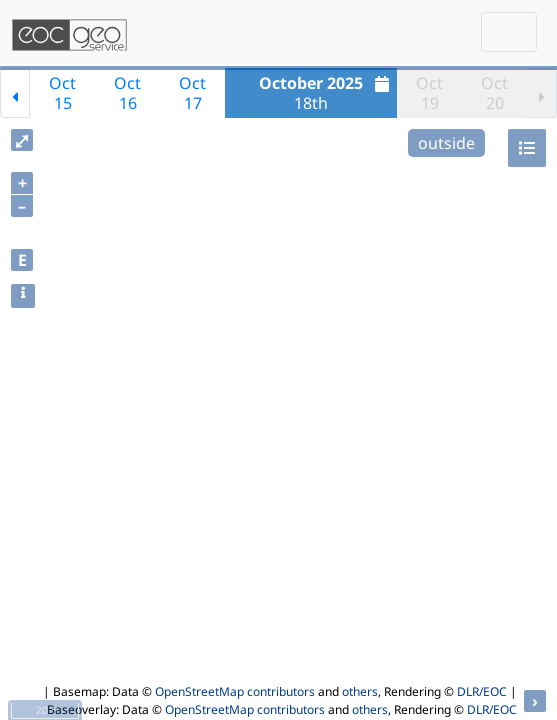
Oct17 (192, 93)
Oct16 (127, 93)
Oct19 (429, 93)
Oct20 (494, 93)
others (360, 691)
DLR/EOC (482, 691)
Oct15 (62, 93)
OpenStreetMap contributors (235, 691)
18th (326, 93)
